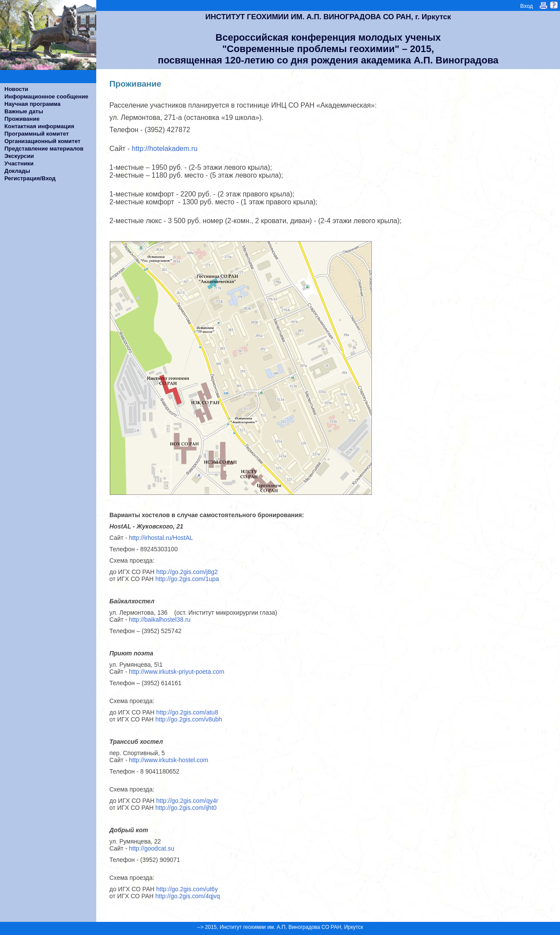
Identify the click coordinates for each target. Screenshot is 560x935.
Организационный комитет (42, 141)
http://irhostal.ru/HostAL (163, 538)
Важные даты (24, 111)
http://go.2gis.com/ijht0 (186, 808)
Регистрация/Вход (30, 178)
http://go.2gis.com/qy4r (187, 801)
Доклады (17, 171)
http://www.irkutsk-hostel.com (169, 760)
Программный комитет (37, 134)
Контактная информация (39, 126)
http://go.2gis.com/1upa (187, 579)
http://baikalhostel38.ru (160, 620)
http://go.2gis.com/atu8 (187, 712)
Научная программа (32, 104)
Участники (19, 163)
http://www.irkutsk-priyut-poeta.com (177, 672)
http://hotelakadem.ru (165, 149)
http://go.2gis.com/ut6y (187, 889)
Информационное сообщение (46, 96)
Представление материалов (44, 149)
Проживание (22, 119)
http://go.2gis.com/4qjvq (188, 896)
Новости (16, 89)
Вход (527, 6)
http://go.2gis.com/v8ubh (189, 719)
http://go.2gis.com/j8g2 (187, 572)
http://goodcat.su (152, 848)
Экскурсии (19, 156)
